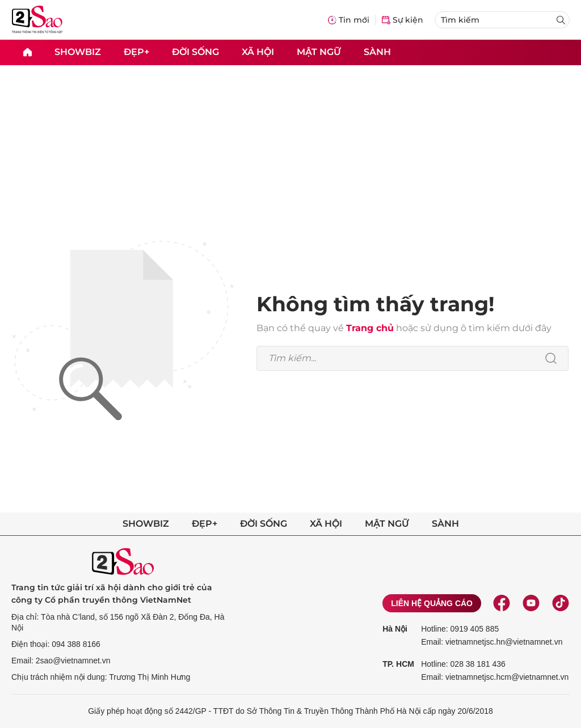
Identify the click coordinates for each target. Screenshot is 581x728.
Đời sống (195, 52)
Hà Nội (395, 629)
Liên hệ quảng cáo (432, 603)
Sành (377, 52)
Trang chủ (370, 328)
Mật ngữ (319, 52)
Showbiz (78, 52)
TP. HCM (398, 664)
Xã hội (258, 52)
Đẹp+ (136, 52)
